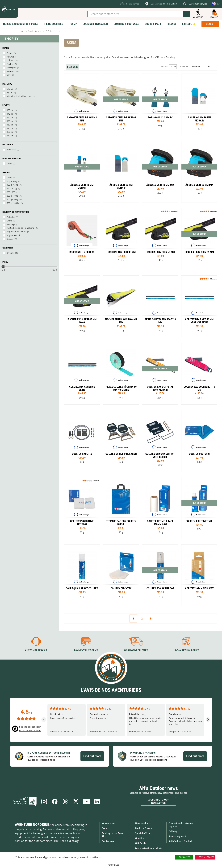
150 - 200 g (12, 188)
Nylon (10, 92)
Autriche (11, 217)
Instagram (44, 802)
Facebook (55, 802)
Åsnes (10, 53)
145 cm (10, 114)
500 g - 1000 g (13, 203)
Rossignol (11, 68)
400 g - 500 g (13, 199)
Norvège (11, 224)
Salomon (11, 71)
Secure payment (177, 836)
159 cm (10, 121)
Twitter (76, 802)
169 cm (10, 125)
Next (151, 619)
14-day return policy (186, 650)
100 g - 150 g (13, 185)
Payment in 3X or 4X (86, 650)
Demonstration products (149, 848)
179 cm (10, 132)
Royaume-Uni (13, 235)
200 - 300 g (12, 192)
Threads (65, 802)
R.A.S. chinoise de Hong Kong (21, 228)
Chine (9, 221)
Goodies (140, 838)
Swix (9, 75)
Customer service (36, 650)
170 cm (10, 128)
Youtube (86, 802)
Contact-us (108, 841)
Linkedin (97, 802)
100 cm (10, 110)
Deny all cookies (205, 857)
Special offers (142, 833)
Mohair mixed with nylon (19, 96)
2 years (10, 253)
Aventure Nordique (32, 825)
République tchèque (16, 232)
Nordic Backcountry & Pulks (40, 31)
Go (187, 14)
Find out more (92, 756)
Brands (106, 828)
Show (164, 66)
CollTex (10, 60)
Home (22, 31)
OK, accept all (184, 857)
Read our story (69, 841)
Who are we (108, 823)
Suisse (10, 239)
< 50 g (9, 178)
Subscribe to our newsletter (158, 801)
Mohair (10, 89)
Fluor (9, 164)
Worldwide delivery (136, 650)
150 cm (10, 117)
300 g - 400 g (13, 196)
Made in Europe (144, 828)
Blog (25, 802)
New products (143, 823)
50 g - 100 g (12, 181)
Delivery (173, 831)
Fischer (10, 64)
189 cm (10, 136)
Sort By (184, 66)
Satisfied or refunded (180, 841)
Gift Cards (141, 843)
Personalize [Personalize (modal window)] (113, 865)
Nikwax (10, 57)
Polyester (11, 150)
